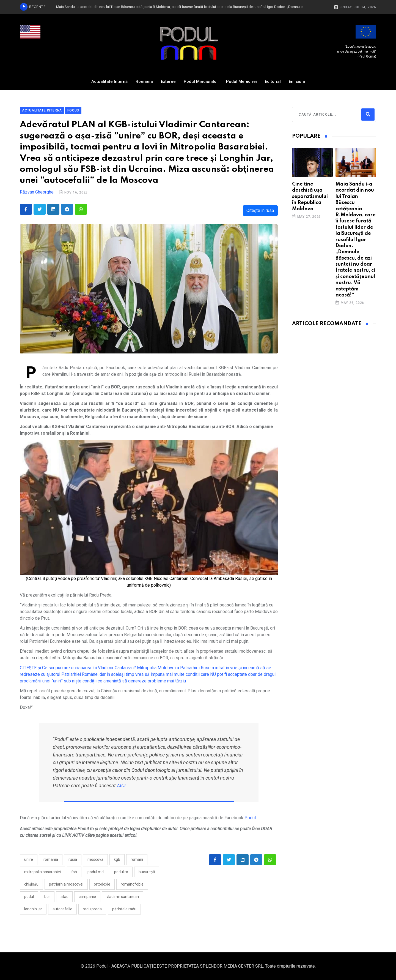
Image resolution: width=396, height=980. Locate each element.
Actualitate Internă (109, 81)
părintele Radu (124, 909)
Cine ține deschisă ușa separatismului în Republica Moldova (310, 197)
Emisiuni (297, 81)
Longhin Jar (33, 909)
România (144, 81)
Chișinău (31, 884)
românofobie (132, 884)
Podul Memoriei (241, 81)
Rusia (73, 859)
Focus (73, 110)
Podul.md (96, 872)
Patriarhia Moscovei (66, 884)
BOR (47, 897)
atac (64, 897)
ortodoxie (102, 884)
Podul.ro (121, 872)
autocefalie (62, 909)
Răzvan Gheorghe (37, 192)
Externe (168, 81)
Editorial (273, 81)
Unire (29, 859)
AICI (121, 786)
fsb (74, 872)
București (147, 872)
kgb (117, 859)
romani (137, 859)
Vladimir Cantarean (123, 897)
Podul (250, 818)
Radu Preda (92, 909)
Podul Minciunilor (201, 81)
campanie (87, 897)
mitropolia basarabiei (42, 872)
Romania (51, 859)
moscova (95, 859)
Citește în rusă (260, 210)
